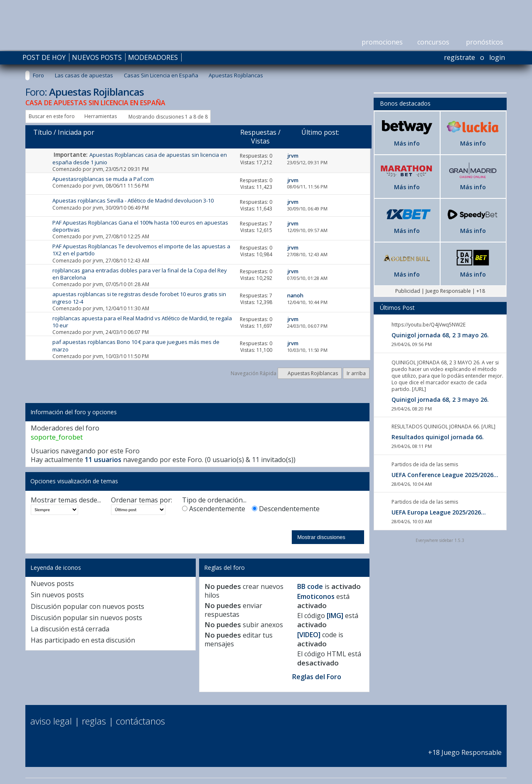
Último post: (320, 132)
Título (43, 132)
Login (497, 57)
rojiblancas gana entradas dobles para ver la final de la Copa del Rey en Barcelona (140, 274)
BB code (310, 586)
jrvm (98, 169)
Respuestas (258, 132)
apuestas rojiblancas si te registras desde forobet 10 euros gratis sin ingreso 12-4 (139, 298)
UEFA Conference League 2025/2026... (445, 475)
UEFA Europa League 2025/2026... (439, 512)
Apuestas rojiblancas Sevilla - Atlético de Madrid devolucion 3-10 (133, 200)
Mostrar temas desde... (66, 500)
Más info (407, 143)
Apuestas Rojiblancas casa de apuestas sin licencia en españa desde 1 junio (140, 158)
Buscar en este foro (52, 116)
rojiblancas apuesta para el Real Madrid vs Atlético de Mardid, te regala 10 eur (142, 322)
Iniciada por (76, 132)
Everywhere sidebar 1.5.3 (440, 540)
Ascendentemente (214, 509)
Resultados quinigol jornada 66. (438, 437)
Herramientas (101, 116)
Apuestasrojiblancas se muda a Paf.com (103, 179)
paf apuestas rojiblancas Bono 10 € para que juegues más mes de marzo (136, 345)
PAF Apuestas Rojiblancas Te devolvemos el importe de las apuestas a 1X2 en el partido (141, 250)
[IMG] (335, 616)
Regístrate (459, 57)
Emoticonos (316, 596)
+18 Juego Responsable (465, 748)
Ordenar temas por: (142, 500)
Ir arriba (356, 373)
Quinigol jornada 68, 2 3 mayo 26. (440, 335)
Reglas (94, 721)
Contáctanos (140, 721)
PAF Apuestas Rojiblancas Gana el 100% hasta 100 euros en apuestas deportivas (140, 226)
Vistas (260, 141)
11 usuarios (103, 460)
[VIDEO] (309, 635)
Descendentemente (286, 509)
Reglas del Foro (317, 677)
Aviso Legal (51, 721)
